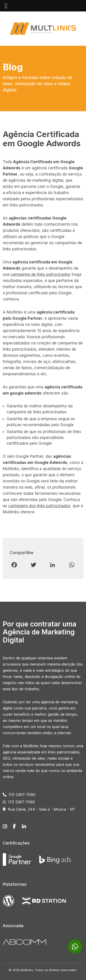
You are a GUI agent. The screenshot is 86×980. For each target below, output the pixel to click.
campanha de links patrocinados (40, 274)
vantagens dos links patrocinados (39, 506)
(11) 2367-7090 (19, 795)
